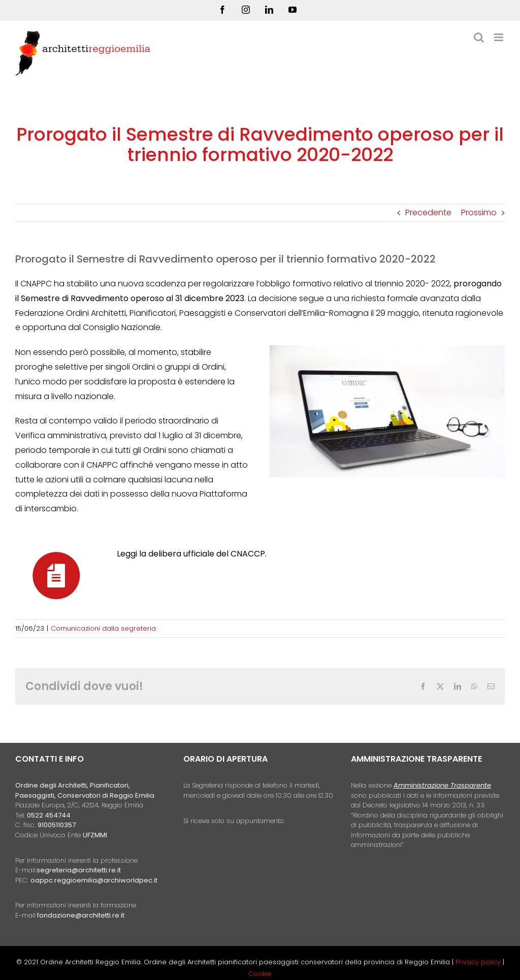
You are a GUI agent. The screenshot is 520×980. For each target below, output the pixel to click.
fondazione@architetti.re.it (81, 915)
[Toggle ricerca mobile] (479, 37)
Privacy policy (479, 962)
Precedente (428, 213)
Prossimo (479, 213)
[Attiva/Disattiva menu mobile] (499, 37)
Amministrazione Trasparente (442, 785)
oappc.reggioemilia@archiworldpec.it (94, 880)
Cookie (260, 974)
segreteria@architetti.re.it (79, 870)
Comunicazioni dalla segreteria (103, 628)
